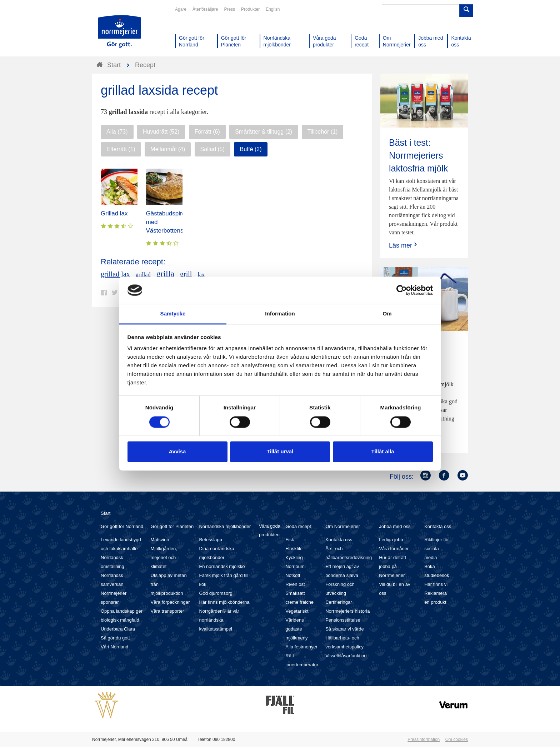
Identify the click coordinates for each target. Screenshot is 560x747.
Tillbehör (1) (323, 132)
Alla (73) (117, 132)
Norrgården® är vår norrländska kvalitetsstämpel (219, 620)
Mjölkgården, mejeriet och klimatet (164, 557)
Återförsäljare (205, 9)
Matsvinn (160, 540)
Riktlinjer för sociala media (437, 549)
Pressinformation (424, 739)
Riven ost (295, 584)
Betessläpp (210, 540)
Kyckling (294, 557)
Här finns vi (436, 584)
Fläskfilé (294, 549)
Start (106, 513)
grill (186, 274)
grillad (143, 275)
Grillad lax (114, 213)
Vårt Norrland (114, 647)
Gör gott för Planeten (172, 526)
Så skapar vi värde (345, 629)
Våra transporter (167, 611)
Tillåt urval (280, 452)
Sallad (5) (212, 149)
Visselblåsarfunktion (346, 656)
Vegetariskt (297, 611)
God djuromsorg (216, 593)
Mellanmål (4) (168, 149)
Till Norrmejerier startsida (119, 31)
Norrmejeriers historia (347, 611)
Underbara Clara (118, 629)
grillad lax (115, 274)
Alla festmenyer (301, 647)
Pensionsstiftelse (343, 620)
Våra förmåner (394, 549)
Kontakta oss (339, 540)
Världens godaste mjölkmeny (296, 629)
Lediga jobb (391, 540)
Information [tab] (280, 314)
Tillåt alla (383, 452)
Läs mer (404, 245)
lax (201, 275)
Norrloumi (295, 566)
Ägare (181, 9)
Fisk (290, 540)
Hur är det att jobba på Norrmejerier (392, 566)
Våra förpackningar (170, 602)
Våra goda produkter (270, 530)
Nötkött (293, 575)
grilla (165, 274)
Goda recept (298, 526)
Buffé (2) (251, 149)
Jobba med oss (395, 526)
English (273, 9)
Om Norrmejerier (343, 526)
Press (229, 9)
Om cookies (457, 739)
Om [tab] (387, 314)
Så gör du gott (115, 638)
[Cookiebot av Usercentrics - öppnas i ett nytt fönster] (402, 290)
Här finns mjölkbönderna (224, 602)
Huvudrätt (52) (161, 132)
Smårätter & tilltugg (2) (264, 132)
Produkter (250, 9)
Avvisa (177, 452)
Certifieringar (339, 602)
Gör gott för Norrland (122, 526)
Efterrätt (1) (121, 149)
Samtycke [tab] (173, 314)
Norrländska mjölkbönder (225, 526)
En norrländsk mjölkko (222, 566)
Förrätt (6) (207, 132)
